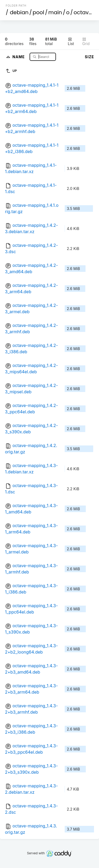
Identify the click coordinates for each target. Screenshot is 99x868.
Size (89, 57)
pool (39, 12)
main (55, 12)
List (71, 41)
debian (19, 12)
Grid (86, 41)
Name (19, 57)
